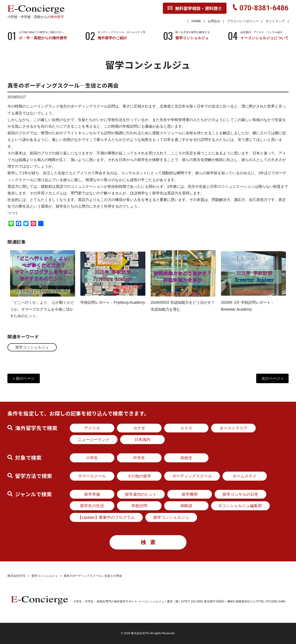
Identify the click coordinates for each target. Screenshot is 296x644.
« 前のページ (24, 378)
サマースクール (92, 476)
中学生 (139, 458)
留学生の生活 (92, 506)
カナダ (139, 428)
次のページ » (272, 378)
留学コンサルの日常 (240, 494)
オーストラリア (234, 428)
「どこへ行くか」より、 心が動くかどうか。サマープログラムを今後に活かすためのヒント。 (42, 314)
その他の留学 (139, 476)
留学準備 (92, 494)
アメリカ (92, 428)
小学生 (92, 458)
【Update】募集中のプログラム (106, 517)
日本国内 (142, 439)
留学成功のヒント (141, 494)
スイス (186, 428)
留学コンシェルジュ (32, 347)
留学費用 (190, 494)
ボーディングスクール (192, 476)
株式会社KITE (16, 576)
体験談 (186, 506)
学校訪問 (139, 506)
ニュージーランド (94, 439)
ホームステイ (245, 476)
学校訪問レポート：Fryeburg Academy (113, 307)
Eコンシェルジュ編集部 (240, 506)
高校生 (186, 458)
